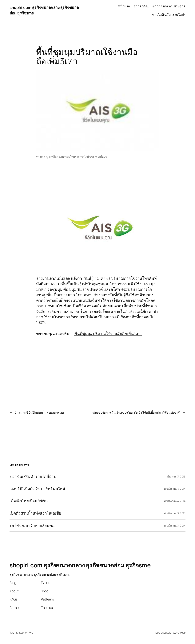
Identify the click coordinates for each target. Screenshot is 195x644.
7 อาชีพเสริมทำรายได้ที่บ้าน (33, 476)
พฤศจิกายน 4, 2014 (175, 489)
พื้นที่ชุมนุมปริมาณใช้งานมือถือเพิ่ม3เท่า (108, 333)
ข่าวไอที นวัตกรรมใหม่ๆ (62, 157)
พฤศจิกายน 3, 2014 (175, 513)
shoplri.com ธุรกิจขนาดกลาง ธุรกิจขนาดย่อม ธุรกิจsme (80, 565)
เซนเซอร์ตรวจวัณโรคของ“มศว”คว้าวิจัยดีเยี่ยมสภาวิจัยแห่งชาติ (136, 412)
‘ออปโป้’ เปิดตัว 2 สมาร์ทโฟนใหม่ (37, 489)
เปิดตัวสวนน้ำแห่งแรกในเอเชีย (35, 513)
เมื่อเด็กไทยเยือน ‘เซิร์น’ (29, 501)
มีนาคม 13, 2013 (176, 476)
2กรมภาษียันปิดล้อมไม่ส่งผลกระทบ (39, 412)
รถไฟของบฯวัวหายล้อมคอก (33, 525)
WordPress (179, 632)
